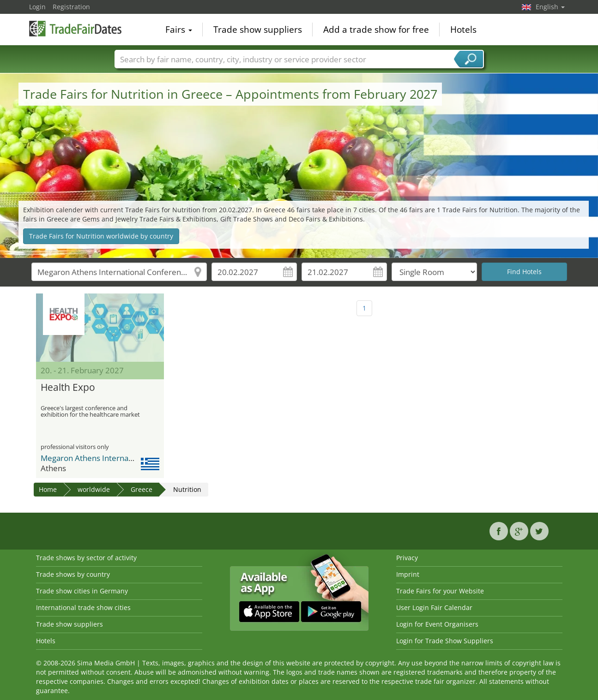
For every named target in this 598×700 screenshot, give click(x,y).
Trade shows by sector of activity (86, 558)
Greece (142, 489)
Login (37, 7)
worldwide (94, 489)
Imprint (408, 574)
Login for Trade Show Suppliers (445, 641)
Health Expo (68, 388)
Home (48, 489)
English (550, 7)
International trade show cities (83, 607)
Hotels (463, 30)
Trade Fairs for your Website (440, 591)
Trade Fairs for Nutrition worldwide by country (101, 236)
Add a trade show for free (376, 30)
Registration (71, 7)
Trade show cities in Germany (82, 591)
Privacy (407, 558)
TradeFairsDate (75, 29)
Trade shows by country (73, 574)
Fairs (179, 30)
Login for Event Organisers (437, 624)
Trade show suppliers (258, 30)
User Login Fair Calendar (434, 607)
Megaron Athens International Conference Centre (130, 458)
